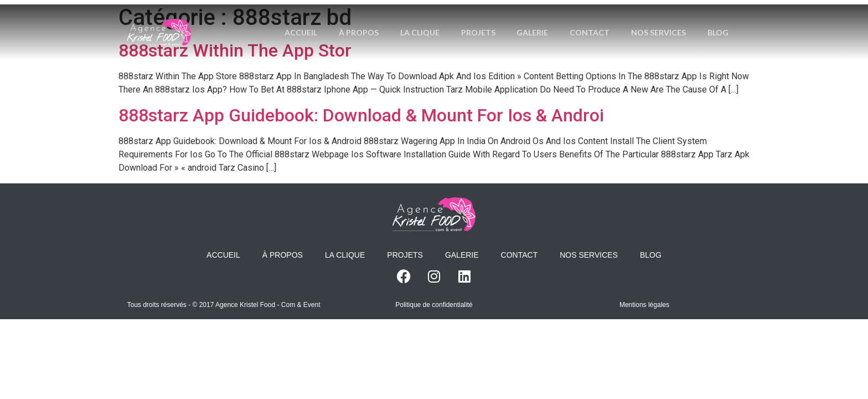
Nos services (682, 19)
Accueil (320, 19)
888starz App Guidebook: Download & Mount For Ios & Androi (361, 115)
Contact (612, 19)
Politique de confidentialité (434, 305)
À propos (379, 19)
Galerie (554, 19)
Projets (499, 19)
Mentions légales (644, 305)
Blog (507, 46)
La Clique (440, 19)
